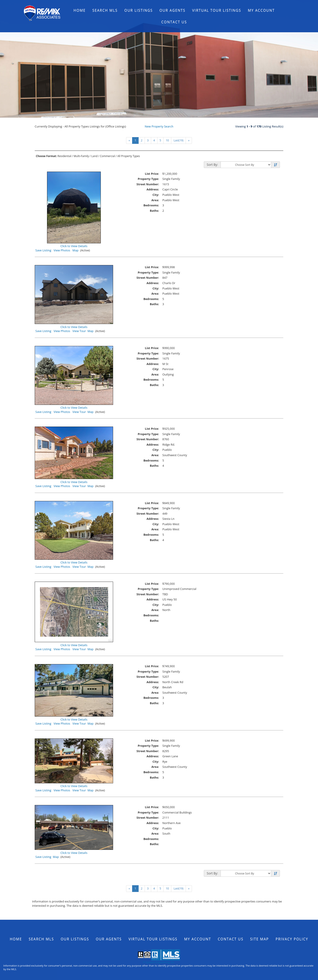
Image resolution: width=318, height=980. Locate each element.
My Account (261, 10)
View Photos (62, 250)
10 (167, 140)
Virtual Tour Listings (217, 10)
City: (156, 195)
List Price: (152, 174)
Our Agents (172, 10)
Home (79, 10)
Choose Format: (46, 156)
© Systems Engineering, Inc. (159, 962)
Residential (64, 156)
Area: (155, 200)
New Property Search (159, 126)
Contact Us (174, 22)
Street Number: (148, 184)
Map (76, 250)
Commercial (107, 156)
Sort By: (212, 165)
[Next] (189, 140)
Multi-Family (81, 156)
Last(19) (178, 140)
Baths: (154, 211)
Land (95, 156)
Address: (153, 189)
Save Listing (43, 250)
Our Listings (139, 10)
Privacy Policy (292, 939)
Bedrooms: (151, 205)
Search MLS (105, 10)
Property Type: (148, 179)
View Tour (79, 331)
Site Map (259, 939)
